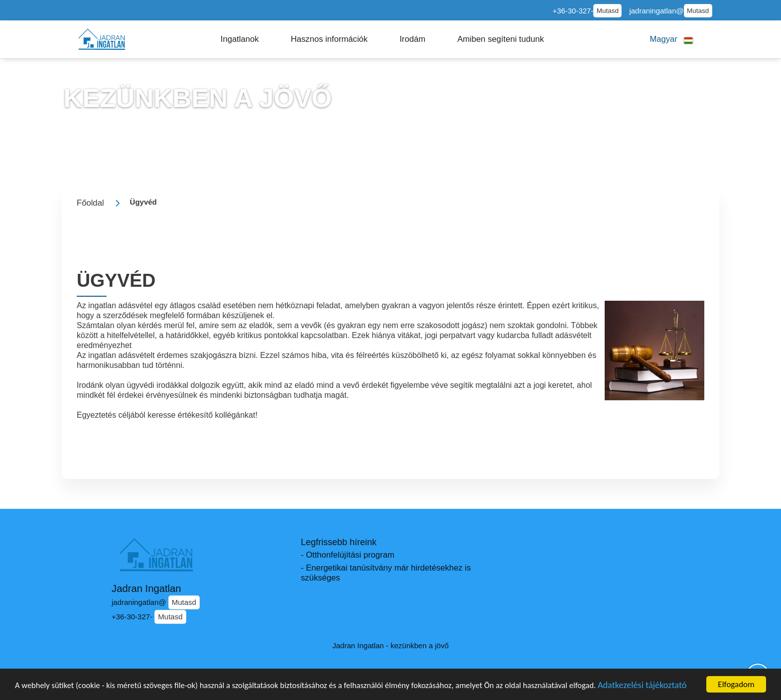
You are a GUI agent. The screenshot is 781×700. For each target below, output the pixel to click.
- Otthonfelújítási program (348, 555)
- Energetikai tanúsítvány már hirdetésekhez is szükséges (386, 573)
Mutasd (608, 11)
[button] (240, 39)
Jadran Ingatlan (146, 588)
